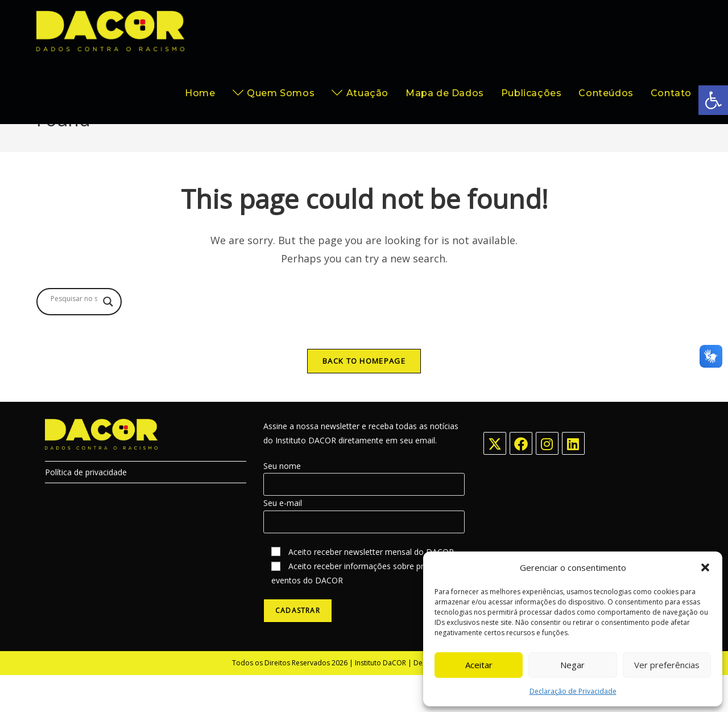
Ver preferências (667, 665)
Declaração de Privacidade (573, 691)
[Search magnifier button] (108, 338)
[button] (713, 100)
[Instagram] (547, 480)
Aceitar (479, 665)
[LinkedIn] (573, 480)
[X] (495, 480)
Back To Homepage (364, 398)
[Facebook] (521, 480)
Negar (572, 665)
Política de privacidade (86, 509)
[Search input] (74, 335)
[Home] (628, 152)
